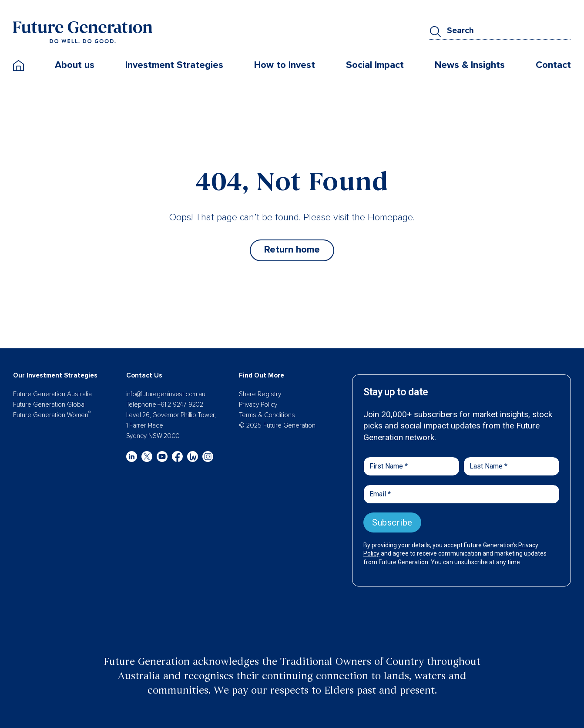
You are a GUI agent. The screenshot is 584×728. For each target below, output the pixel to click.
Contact (553, 65)
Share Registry (260, 394)
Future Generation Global (49, 404)
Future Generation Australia (52, 394)
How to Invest (285, 65)
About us (75, 65)
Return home (292, 250)
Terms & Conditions (267, 415)
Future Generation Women (52, 415)
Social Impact (375, 65)
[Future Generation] (83, 32)
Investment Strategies (174, 65)
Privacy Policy (258, 404)
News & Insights (470, 65)
